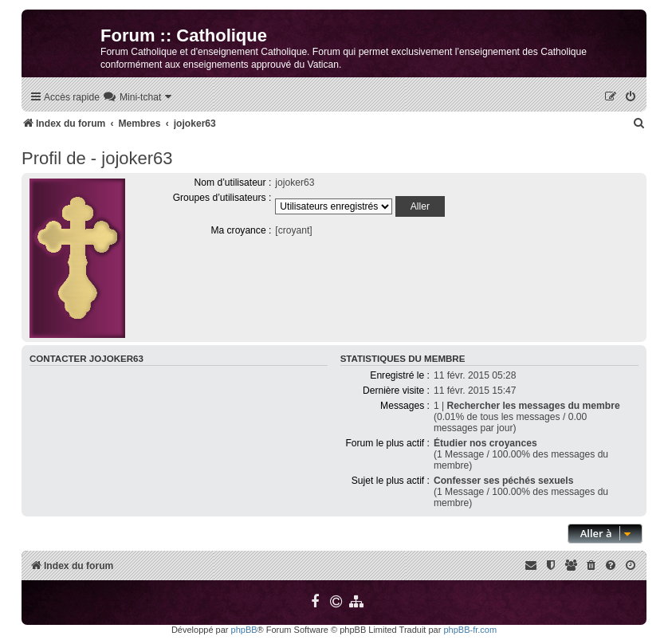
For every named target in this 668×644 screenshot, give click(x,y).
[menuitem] (138, 98)
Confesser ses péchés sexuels (503, 481)
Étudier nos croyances (485, 443)
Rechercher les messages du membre (534, 406)
